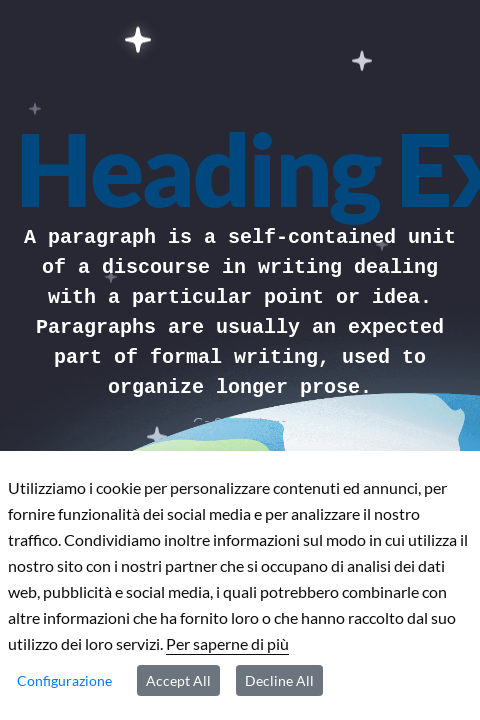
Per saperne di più (227, 643)
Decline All (279, 680)
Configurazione (64, 680)
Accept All (178, 680)
